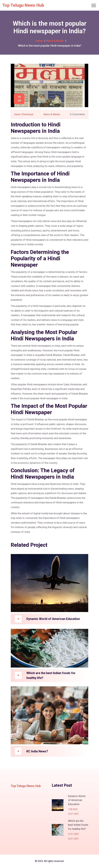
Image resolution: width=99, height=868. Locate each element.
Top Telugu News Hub (23, 5)
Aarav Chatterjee (24, 114)
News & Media (55, 41)
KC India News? (37, 751)
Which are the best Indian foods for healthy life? (51, 675)
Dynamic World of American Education (53, 619)
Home (39, 41)
